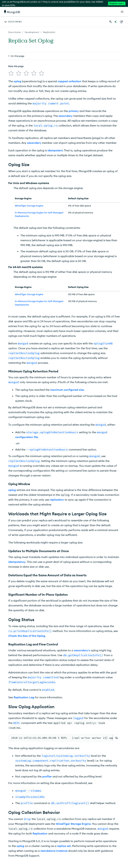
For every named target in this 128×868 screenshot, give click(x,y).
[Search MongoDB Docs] (111, 22)
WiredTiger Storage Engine (29, 175)
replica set (64, 814)
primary (74, 80)
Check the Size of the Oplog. (27, 605)
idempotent (55, 120)
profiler (47, 745)
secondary (66, 85)
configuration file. (27, 406)
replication (57, 469)
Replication (40, 802)
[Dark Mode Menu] (121, 22)
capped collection (70, 50)
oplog (17, 50)
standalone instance (54, 819)
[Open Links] (122, 12)
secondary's (82, 620)
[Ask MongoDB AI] (116, 22)
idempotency (17, 531)
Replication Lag (24, 667)
